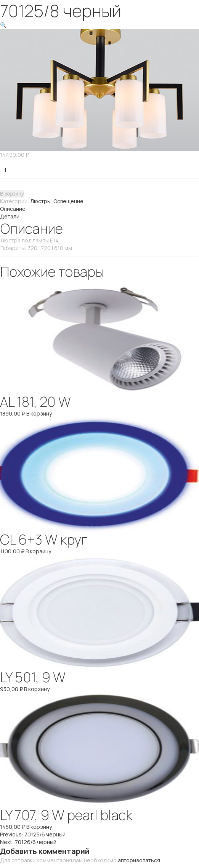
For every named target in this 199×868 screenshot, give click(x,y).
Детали (10, 216)
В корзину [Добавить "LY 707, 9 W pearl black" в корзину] (39, 827)
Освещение (68, 201)
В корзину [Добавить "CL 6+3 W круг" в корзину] (38, 551)
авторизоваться (139, 860)
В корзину (12, 194)
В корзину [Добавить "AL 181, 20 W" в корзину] (39, 413)
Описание (13, 209)
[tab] (99, 209)
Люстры (40, 201)
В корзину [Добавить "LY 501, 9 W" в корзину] (37, 689)
